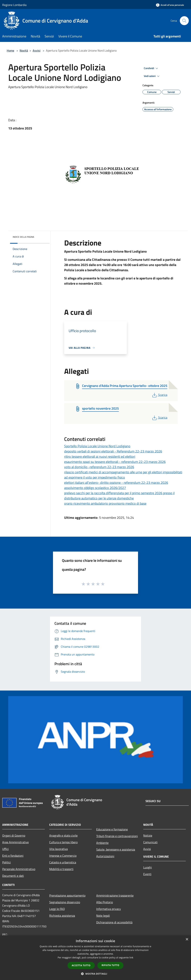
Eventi (147, 874)
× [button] (187, 939)
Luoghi (148, 867)
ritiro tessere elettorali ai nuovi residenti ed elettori (100, 456)
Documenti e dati (13, 876)
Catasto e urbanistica (63, 862)
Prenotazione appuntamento (67, 895)
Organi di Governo (14, 835)
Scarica (159, 395)
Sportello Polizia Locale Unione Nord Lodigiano (97, 446)
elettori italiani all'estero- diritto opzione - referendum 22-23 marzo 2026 (116, 483)
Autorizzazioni (105, 856)
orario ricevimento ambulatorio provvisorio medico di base (105, 503)
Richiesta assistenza (62, 916)
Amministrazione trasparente (115, 895)
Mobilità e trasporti (61, 869)
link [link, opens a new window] (131, 958)
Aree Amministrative (15, 842)
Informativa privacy (109, 909)
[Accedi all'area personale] (170, 5)
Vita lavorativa (58, 849)
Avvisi (37, 50)
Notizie (148, 835)
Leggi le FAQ (57, 909)
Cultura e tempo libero (63, 842)
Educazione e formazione (112, 829)
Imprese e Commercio (63, 856)
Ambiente (102, 843)
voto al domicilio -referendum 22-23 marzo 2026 (99, 467)
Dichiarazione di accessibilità (114, 922)
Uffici (6, 849)
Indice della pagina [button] (23, 237)
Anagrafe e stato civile (63, 835)
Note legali (103, 916)
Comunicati (150, 842)
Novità (24, 50)
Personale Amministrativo (19, 869)
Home (10, 50)
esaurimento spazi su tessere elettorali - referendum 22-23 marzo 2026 (115, 462)
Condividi (151, 68)
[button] (95, 974)
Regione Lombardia (14, 5)
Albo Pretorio (105, 902)
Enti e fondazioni (13, 856)
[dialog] (95, 958)
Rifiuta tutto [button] (111, 965)
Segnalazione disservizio (65, 902)
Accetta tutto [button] (81, 965)
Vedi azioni (152, 76)
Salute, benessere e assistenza (116, 849)
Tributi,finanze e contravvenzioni (117, 836)
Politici (7, 862)
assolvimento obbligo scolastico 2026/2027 (95, 488)
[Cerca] (184, 21)
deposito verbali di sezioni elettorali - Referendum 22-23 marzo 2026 (113, 451)
